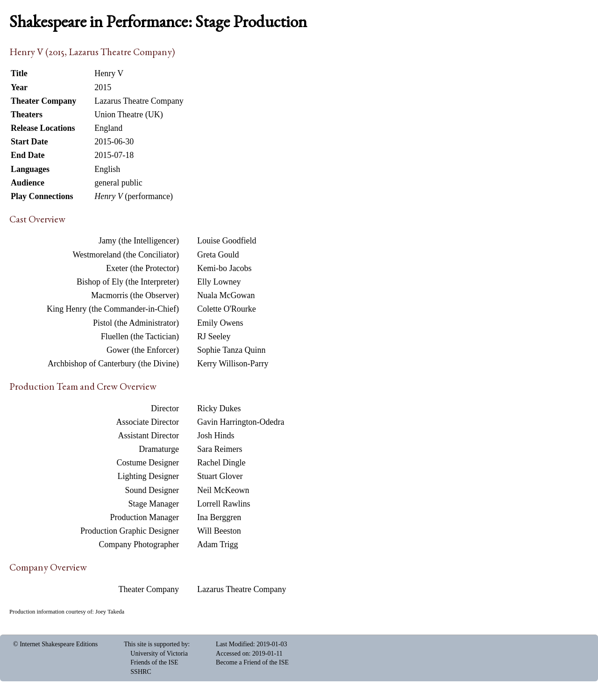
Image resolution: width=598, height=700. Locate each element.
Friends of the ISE (154, 662)
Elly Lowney (219, 282)
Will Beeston (219, 531)
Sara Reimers (220, 449)
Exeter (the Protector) (142, 268)
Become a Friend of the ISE (252, 662)
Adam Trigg (218, 544)
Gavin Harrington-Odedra (241, 422)
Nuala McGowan (226, 295)
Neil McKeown (223, 490)
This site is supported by (156, 644)
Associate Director (148, 422)
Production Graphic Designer (130, 531)
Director (165, 408)
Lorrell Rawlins (224, 504)
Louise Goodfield (227, 241)
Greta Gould (218, 255)
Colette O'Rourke (227, 309)
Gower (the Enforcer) (143, 350)
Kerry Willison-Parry (233, 364)
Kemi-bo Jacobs (224, 268)
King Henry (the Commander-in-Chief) (113, 309)
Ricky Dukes (219, 408)
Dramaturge (159, 449)
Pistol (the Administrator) (136, 323)
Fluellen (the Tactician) (140, 336)
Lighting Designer (148, 476)
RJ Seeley (214, 336)
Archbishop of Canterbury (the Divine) (113, 364)
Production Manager (145, 517)
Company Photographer (139, 544)
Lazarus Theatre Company (242, 589)
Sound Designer (152, 490)
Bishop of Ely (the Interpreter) (128, 282)
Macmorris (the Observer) (135, 295)
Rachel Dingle (221, 463)
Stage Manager (154, 504)
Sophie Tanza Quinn (231, 350)
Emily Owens (220, 323)
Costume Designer (148, 463)
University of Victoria (159, 654)
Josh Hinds (216, 436)
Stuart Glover (220, 476)
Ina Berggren (219, 517)
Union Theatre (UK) (129, 114)
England (108, 128)
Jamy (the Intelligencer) (139, 241)
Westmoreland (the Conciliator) (126, 255)
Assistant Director (149, 436)
